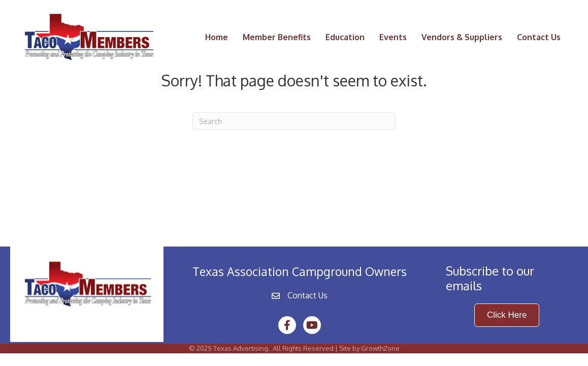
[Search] (294, 121)
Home (217, 37)
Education (345, 37)
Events (393, 37)
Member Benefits (277, 37)
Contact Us (539, 37)
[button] (507, 315)
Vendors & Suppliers (462, 37)
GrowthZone (380, 348)
